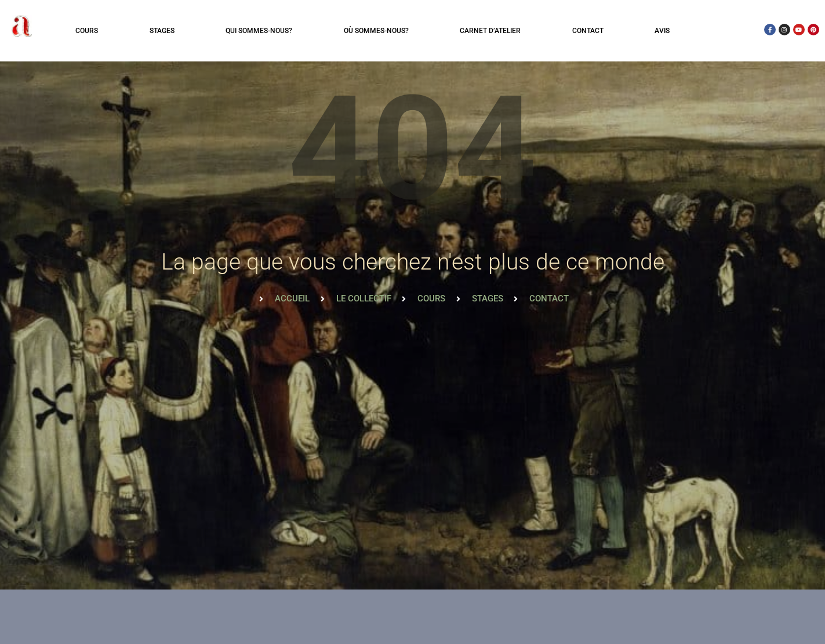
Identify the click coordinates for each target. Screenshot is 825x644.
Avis (662, 31)
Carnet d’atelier (490, 31)
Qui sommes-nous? (259, 31)
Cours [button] (87, 31)
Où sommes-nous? (376, 31)
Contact (588, 31)
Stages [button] (162, 31)
